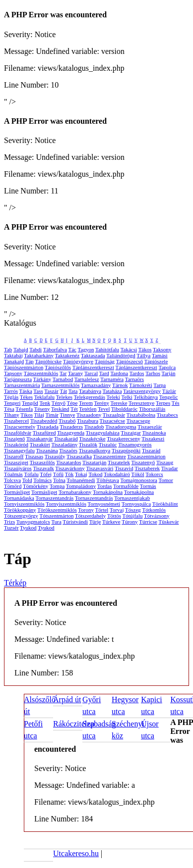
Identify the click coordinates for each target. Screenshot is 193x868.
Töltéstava (108, 480)
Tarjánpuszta (18, 379)
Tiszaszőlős (42, 462)
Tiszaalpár (114, 415)
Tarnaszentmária (22, 385)
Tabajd (21, 349)
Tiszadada (48, 427)
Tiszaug (165, 462)
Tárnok (120, 385)
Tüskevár (168, 522)
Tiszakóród (16, 444)
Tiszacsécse (113, 421)
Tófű (58, 474)
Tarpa (160, 385)
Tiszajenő (14, 438)
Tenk (45, 403)
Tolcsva (12, 480)
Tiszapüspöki (126, 450)
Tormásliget (17, 492)
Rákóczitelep (74, 724)
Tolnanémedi (81, 480)
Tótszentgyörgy (21, 516)
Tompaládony (81, 486)
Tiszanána (47, 450)
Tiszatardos (68, 462)
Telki (127, 397)
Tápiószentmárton (24, 367)
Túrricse (148, 522)
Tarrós (11, 391)
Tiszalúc (108, 444)
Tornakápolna (108, 492)
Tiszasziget (16, 462)
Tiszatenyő (143, 462)
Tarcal (91, 373)
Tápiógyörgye (78, 361)
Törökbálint (165, 504)
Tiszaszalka (79, 456)
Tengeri (12, 403)
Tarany (75, 373)
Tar (63, 373)
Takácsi (129, 349)
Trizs (9, 522)
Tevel (104, 409)
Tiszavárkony (70, 468)
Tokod (95, 474)
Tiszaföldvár (18, 433)
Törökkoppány (20, 510)
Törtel (102, 510)
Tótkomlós (154, 510)
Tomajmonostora (139, 480)
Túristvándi (75, 522)
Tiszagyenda (71, 433)
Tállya (143, 355)
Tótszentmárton (56, 516)
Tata (73, 391)
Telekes (64, 397)
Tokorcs (154, 474)
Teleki (113, 397)
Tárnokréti (140, 385)
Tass (38, 391)
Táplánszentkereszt (93, 367)
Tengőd (30, 403)
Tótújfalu (133, 516)
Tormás (148, 486)
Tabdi (35, 349)
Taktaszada (93, 355)
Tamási (160, 355)
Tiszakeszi (153, 438)
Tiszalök (88, 444)
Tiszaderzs (71, 427)
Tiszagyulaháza (103, 433)
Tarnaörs (134, 379)
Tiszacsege (138, 421)
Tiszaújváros (18, 468)
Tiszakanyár (39, 438)
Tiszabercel (16, 421)
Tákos (145, 349)
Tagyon (86, 349)
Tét (74, 409)
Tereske (119, 403)
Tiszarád (151, 450)
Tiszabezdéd (44, 421)
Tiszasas (34, 456)
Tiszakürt (40, 444)
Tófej (46, 474)
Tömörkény (35, 486)
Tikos (27, 415)
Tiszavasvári (99, 468)
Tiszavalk (43, 468)
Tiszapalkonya (95, 450)
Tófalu (31, 474)
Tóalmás (13, 474)
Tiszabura (88, 421)
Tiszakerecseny (123, 438)
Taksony (162, 349)
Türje (95, 522)
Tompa (57, 486)
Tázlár (169, 391)
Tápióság (105, 361)
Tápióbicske (48, 361)
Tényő (59, 403)
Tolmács (42, 480)
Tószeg (133, 510)
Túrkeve (111, 522)
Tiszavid (124, 468)
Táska (26, 391)
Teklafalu (44, 397)
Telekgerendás (90, 397)
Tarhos (153, 373)
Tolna (59, 480)
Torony (86, 510)
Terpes (163, 403)
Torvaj (117, 510)
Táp (30, 361)
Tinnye (68, 415)
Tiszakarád (66, 438)
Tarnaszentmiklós (60, 385)
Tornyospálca (136, 504)
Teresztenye (141, 403)
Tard (104, 373)
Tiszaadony (89, 415)
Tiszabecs (167, 415)
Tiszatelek (119, 462)
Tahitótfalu (107, 349)
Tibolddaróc (124, 409)
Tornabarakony (75, 492)
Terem (86, 403)
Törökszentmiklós (57, 510)
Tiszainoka (154, 433)
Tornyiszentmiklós (24, 504)
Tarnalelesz (87, 379)
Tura (56, 522)
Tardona (119, 373)
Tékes (26, 397)
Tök (69, 474)
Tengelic (169, 397)
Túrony (129, 522)
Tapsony (13, 373)
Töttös (114, 516)
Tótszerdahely (90, 516)
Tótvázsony (157, 516)
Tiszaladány (64, 444)
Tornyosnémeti (104, 504)
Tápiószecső (129, 361)
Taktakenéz (67, 355)
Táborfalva (55, 349)
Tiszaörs (68, 450)
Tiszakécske (92, 438)
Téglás (11, 397)
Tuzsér (11, 528)
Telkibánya (146, 397)
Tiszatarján (94, 462)
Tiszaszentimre (110, 456)
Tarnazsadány (96, 385)
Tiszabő (67, 421)
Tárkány (42, 379)
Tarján (169, 373)
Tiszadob (94, 427)
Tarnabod (63, 379)
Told (27, 480)
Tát (63, 391)
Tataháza (112, 391)
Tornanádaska (19, 498)
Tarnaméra (112, 379)
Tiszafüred (44, 433)
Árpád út (67, 699)
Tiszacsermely (20, 427)
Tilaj (39, 415)
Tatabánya (90, 391)
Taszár (51, 391)
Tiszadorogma (121, 427)
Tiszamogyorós (135, 444)
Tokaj (81, 474)
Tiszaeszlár (150, 427)
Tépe (72, 403)
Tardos (137, 373)
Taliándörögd (121, 355)
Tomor (166, 480)
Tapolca (167, 367)
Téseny (42, 409)
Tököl (138, 474)
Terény (102, 403)
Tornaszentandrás (55, 498)
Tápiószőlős (58, 367)
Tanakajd (14, 361)
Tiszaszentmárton (146, 456)
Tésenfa (24, 409)
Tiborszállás (152, 409)
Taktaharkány (39, 355)
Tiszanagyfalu (19, 450)
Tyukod (28, 528)
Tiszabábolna (141, 415)
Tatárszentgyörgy (142, 391)
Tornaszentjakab (132, 498)
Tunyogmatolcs (33, 522)
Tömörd (13, 486)
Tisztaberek (147, 468)
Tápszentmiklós (41, 373)
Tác (72, 349)
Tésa (9, 409)
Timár (52, 415)
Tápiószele (156, 361)
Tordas (105, 486)
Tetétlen (88, 409)
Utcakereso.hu (76, 853)
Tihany (12, 415)
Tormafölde (126, 486)
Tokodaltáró (117, 474)
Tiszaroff (14, 456)
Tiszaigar (131, 433)
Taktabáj (13, 355)
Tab (8, 349)
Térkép (15, 583)
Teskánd (60, 409)
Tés (176, 403)
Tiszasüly (55, 456)
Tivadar (170, 468)
